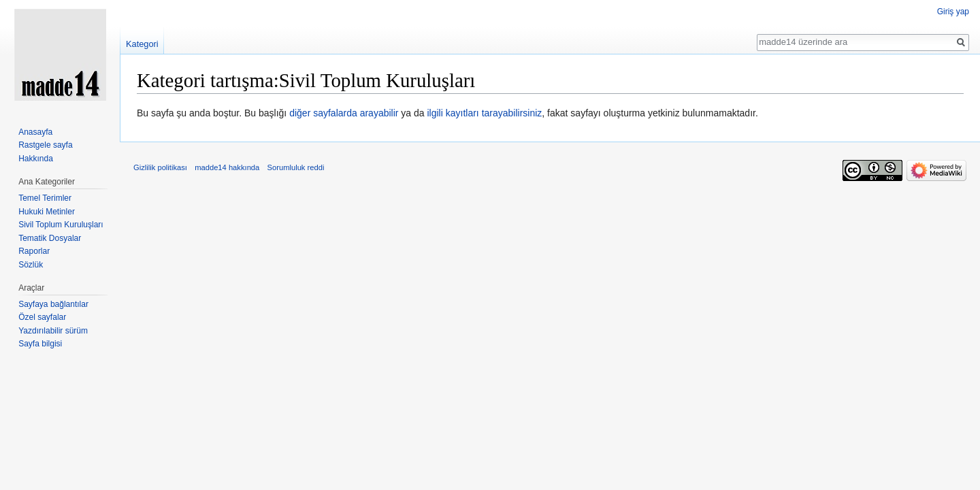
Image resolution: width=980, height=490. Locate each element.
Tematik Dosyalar (50, 238)
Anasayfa (35, 132)
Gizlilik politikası (160, 167)
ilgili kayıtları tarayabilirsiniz (485, 113)
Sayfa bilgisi (40, 344)
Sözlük (31, 265)
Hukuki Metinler (47, 212)
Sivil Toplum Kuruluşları (61, 225)
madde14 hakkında (227, 167)
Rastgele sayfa (45, 145)
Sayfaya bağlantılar (53, 304)
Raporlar (34, 251)
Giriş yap (953, 12)
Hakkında (36, 159)
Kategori (142, 44)
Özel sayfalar (42, 317)
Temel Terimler (45, 198)
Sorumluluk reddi (296, 167)
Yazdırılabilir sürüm (53, 331)
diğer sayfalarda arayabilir (344, 113)
